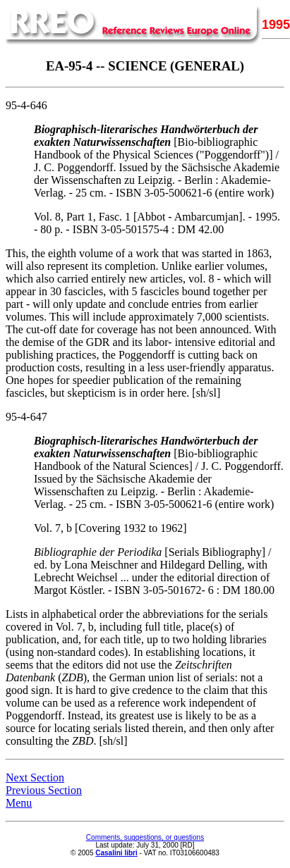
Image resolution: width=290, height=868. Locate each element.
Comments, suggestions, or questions (145, 837)
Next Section (35, 777)
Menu (19, 803)
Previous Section (44, 790)
